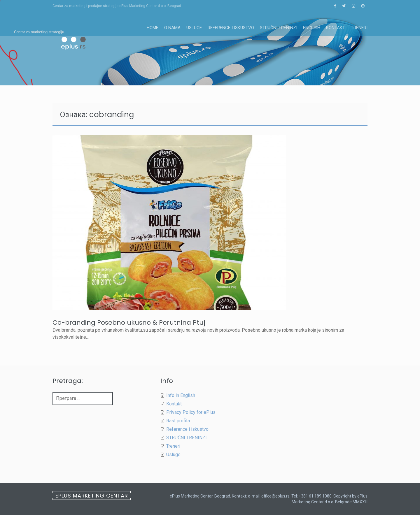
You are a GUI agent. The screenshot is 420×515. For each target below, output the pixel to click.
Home (153, 28)
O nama (172, 28)
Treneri (359, 28)
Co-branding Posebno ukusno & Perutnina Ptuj (129, 322)
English (312, 28)
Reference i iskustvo (231, 28)
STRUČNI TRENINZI (279, 28)
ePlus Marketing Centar (92, 496)
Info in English (181, 395)
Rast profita (178, 421)
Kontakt (336, 28)
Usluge (194, 28)
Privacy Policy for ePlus (191, 412)
